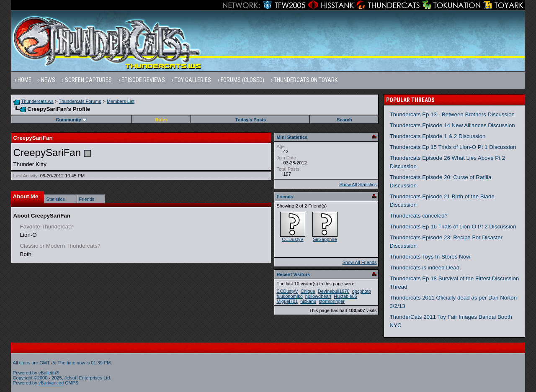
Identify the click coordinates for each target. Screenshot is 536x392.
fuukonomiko (289, 296)
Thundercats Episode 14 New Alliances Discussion (452, 125)
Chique (308, 291)
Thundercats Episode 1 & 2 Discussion (437, 136)
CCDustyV (292, 239)
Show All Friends (359, 262)
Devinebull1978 (334, 291)
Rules (162, 120)
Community (71, 120)
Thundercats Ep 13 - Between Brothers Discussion (452, 114)
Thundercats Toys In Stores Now (430, 257)
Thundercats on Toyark (306, 80)
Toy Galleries (193, 80)
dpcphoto (362, 291)
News (48, 80)
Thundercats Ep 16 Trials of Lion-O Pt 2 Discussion (453, 227)
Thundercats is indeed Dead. (425, 268)
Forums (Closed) (242, 80)
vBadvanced (51, 383)
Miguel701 (287, 301)
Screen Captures (88, 80)
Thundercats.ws (37, 101)
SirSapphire (325, 239)
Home (24, 80)
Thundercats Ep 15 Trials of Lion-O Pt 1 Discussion (453, 147)
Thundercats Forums (80, 101)
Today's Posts (251, 120)
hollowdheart (318, 296)
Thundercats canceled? (419, 216)
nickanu (308, 301)
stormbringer (332, 301)
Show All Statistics (358, 184)
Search (344, 120)
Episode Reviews (143, 80)
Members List (121, 101)
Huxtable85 (345, 296)
